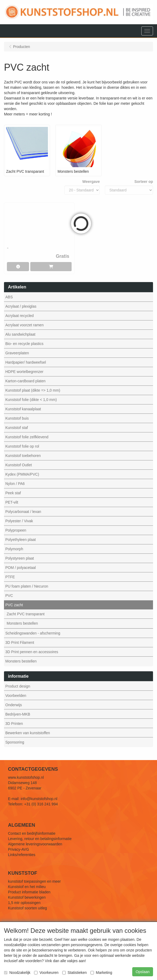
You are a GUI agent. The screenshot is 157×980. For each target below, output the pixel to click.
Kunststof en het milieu (27, 887)
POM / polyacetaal (20, 568)
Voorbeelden (16, 696)
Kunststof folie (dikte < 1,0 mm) (31, 400)
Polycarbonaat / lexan (23, 512)
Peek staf (13, 493)
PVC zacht (14, 605)
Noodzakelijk (17, 973)
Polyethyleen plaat (20, 540)
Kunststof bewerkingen (27, 897)
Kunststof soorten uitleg (27, 908)
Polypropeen (16, 530)
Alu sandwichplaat (20, 334)
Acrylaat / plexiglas (21, 306)
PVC (9, 596)
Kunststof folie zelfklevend (27, 437)
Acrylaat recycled (20, 316)
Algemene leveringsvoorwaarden (35, 844)
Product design (18, 686)
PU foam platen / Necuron (27, 586)
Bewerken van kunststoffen (28, 733)
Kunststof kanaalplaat (23, 409)
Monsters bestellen (22, 623)
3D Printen (14, 724)
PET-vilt (12, 502)
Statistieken (75, 973)
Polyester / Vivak (19, 521)
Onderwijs (14, 705)
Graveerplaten (17, 353)
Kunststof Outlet (19, 465)
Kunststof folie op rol (22, 446)
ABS (9, 297)
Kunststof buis (17, 418)
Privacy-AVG (18, 849)
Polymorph (14, 549)
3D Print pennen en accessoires (32, 652)
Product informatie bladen (29, 892)
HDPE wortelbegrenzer (24, 372)
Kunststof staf (17, 428)
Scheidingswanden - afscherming (33, 633)
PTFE (10, 577)
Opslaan (143, 972)
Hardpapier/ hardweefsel (26, 362)
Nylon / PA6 (15, 484)
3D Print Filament (20, 642)
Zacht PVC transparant (26, 614)
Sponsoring (15, 742)
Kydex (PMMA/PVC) (22, 474)
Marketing (101, 973)
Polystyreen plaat (20, 558)
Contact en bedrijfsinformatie (32, 833)
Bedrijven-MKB (18, 714)
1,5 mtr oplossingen (24, 903)
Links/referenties (22, 855)
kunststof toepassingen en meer (34, 881)
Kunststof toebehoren (23, 456)
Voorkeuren (46, 973)
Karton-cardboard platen (25, 381)
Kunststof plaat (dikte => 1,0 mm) (33, 390)
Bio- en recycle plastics (24, 344)
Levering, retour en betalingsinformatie (40, 839)
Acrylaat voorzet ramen (24, 325)
